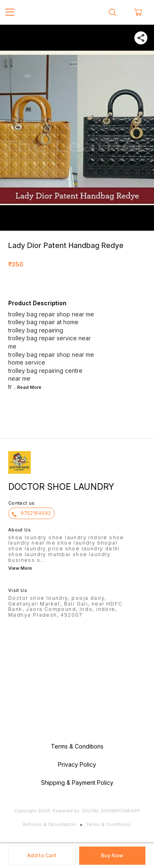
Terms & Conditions (109, 824)
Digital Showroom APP (111, 811)
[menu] (10, 12)
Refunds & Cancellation (49, 824)
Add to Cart (42, 855)
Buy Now (112, 855)
